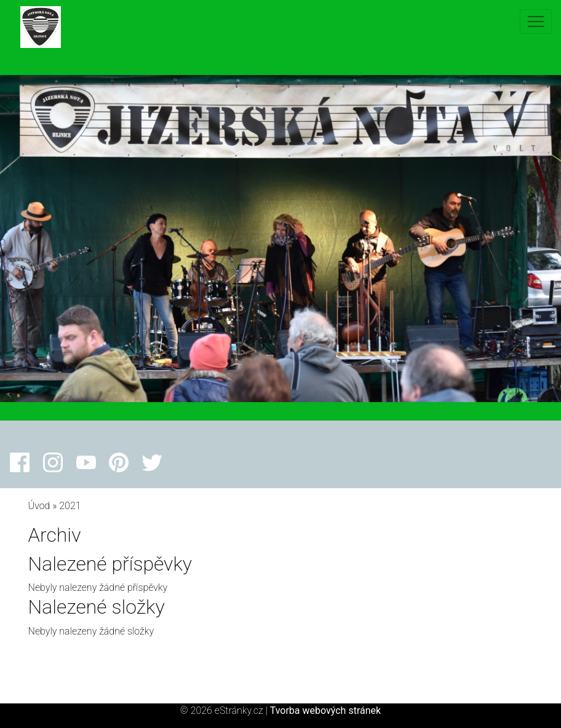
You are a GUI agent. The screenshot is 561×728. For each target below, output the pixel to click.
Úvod (39, 506)
